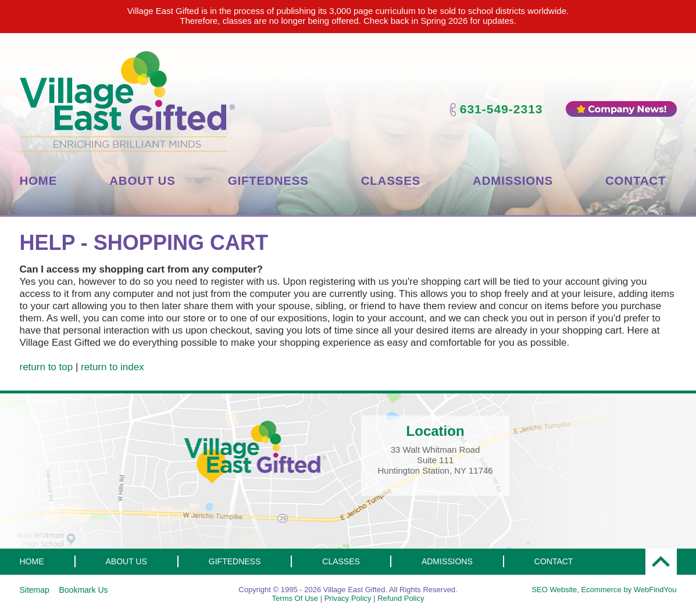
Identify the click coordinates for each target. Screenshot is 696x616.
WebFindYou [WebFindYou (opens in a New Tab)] (655, 590)
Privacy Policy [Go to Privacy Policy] (348, 598)
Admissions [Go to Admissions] (513, 180)
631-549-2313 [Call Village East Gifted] (502, 109)
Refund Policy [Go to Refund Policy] (401, 598)
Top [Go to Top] (661, 562)
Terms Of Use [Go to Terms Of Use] (295, 598)
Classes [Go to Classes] (391, 180)
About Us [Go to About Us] (142, 180)
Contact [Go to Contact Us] (636, 180)
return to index (113, 367)
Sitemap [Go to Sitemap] (35, 590)
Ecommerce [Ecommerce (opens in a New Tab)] (601, 590)
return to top (47, 367)
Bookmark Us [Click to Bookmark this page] (83, 590)
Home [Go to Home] (39, 180)
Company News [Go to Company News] (621, 109)
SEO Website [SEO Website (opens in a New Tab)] (554, 590)
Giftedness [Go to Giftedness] (268, 180)
